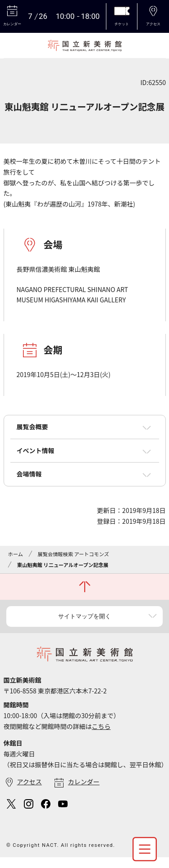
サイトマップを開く (84, 616)
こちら (101, 726)
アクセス (30, 782)
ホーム (16, 554)
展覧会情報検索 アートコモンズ (73, 554)
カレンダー (84, 782)
